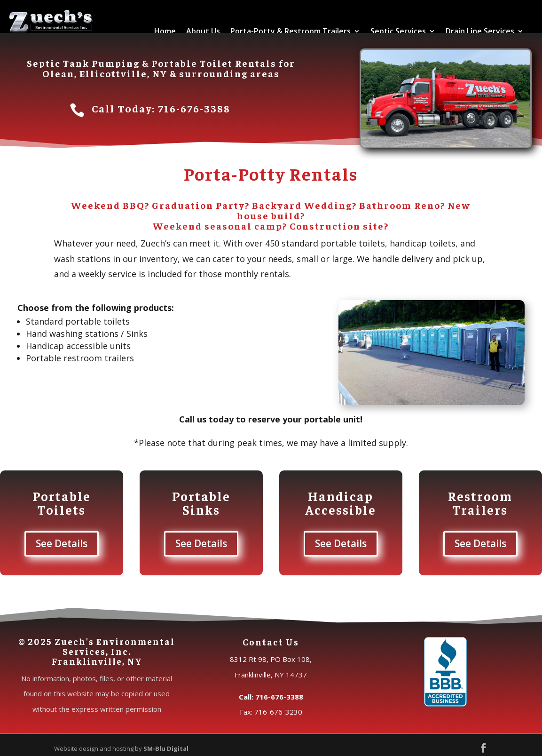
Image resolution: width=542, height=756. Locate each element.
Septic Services (398, 31)
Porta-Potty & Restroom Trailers (291, 31)
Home (165, 31)
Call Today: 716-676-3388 (161, 108)
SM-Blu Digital (166, 748)
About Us (203, 31)
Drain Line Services (480, 31)
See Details (62, 543)
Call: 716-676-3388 (271, 697)
